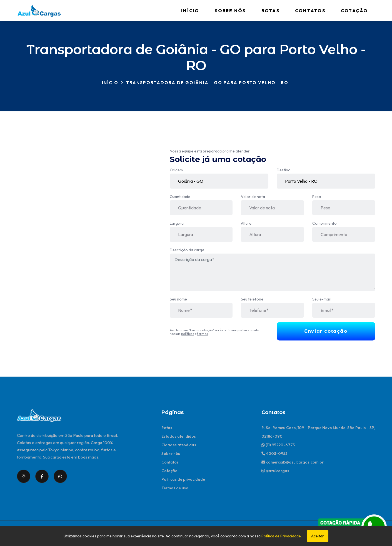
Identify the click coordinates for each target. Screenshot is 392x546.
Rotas (271, 11)
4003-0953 (274, 454)
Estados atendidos (179, 436)
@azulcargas (275, 471)
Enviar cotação (326, 331)
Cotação (354, 11)
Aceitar (318, 536)
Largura (177, 223)
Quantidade (180, 197)
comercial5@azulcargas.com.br (293, 462)
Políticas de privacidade (183, 479)
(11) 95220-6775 (278, 445)
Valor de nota (253, 197)
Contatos (310, 11)
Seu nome (178, 299)
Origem (176, 170)
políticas (188, 334)
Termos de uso (175, 488)
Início (190, 11)
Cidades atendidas (179, 445)
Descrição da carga (187, 250)
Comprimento (324, 223)
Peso (317, 197)
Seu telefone (252, 299)
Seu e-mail (321, 299)
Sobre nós (230, 11)
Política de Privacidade (281, 536)
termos (203, 334)
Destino (284, 170)
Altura (246, 223)
